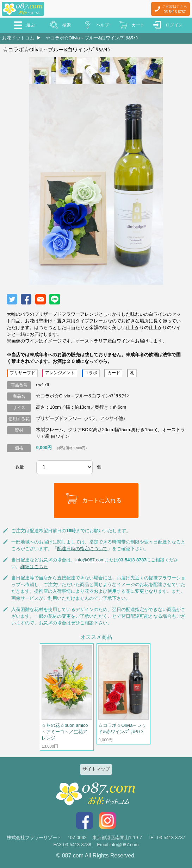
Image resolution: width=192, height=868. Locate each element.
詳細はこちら (34, 567)
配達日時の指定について (82, 549)
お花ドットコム (18, 38)
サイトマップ (96, 769)
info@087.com (90, 560)
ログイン (174, 25)
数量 (20, 467)
